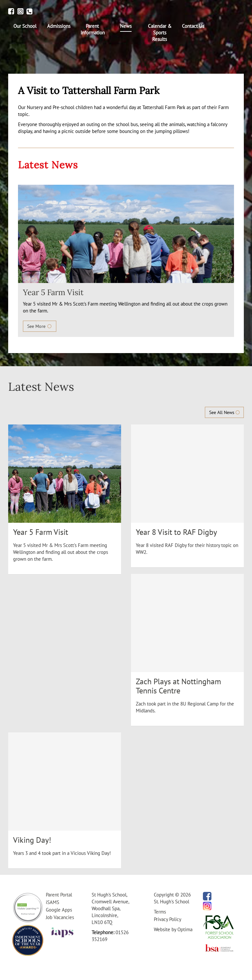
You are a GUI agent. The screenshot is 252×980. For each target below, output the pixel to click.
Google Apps (59, 910)
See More (40, 326)
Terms (160, 912)
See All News (224, 412)
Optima (185, 929)
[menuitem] (25, 26)
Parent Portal (59, 895)
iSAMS (53, 902)
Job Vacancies (60, 917)
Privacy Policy (168, 919)
